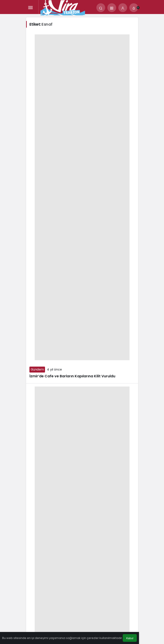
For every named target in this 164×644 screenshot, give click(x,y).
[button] (112, 8)
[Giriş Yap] (123, 8)
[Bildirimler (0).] (134, 8)
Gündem (37, 369)
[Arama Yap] (101, 8)
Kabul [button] (130, 638)
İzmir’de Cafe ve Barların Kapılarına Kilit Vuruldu (72, 376)
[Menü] (31, 8)
